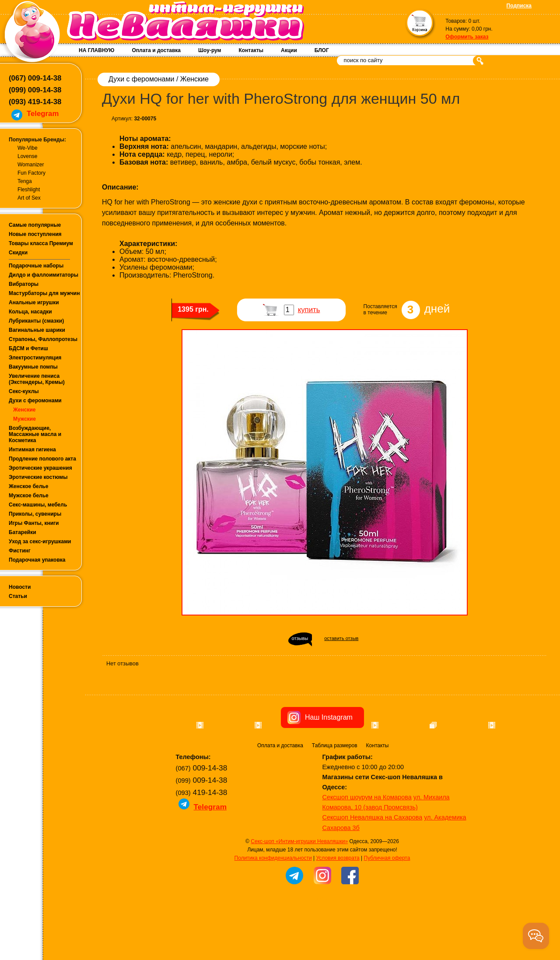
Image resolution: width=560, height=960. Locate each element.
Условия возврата (338, 907)
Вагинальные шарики (37, 330)
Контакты (251, 50)
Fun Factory (31, 173)
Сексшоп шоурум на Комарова (367, 847)
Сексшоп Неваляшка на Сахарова (373, 867)
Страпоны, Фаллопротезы (43, 339)
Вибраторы (24, 284)
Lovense (27, 156)
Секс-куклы (24, 391)
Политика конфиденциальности (273, 907)
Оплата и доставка (156, 50)
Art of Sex (29, 198)
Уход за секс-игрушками (40, 542)
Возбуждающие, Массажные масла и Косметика (35, 434)
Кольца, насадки (30, 312)
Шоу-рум (210, 50)
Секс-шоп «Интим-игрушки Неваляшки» (299, 891)
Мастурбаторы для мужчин (44, 293)
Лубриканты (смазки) (36, 321)
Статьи (18, 596)
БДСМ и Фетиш (28, 348)
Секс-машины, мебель (38, 505)
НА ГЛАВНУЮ (96, 50)
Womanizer (31, 165)
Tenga (25, 181)
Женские (24, 410)
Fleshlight (29, 190)
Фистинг (20, 551)
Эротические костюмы (38, 477)
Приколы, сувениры (35, 514)
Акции (289, 50)
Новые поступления (35, 234)
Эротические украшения (40, 468)
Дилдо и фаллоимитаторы (44, 275)
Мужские (24, 419)
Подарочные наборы (36, 266)
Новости (20, 587)
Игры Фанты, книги (34, 523)
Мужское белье (29, 496)
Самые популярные (35, 225)
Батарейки (23, 532)
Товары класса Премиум (41, 243)
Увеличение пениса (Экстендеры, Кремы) (37, 379)
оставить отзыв (341, 638)
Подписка (519, 6)
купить (309, 310)
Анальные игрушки (34, 302)
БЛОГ (322, 50)
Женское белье (28, 486)
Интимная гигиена (32, 450)
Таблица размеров (335, 795)
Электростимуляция (35, 358)
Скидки (18, 253)
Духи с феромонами (35, 401)
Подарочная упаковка (37, 560)
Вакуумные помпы (33, 367)
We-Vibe (28, 148)
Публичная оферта (387, 907)
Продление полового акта (42, 459)
